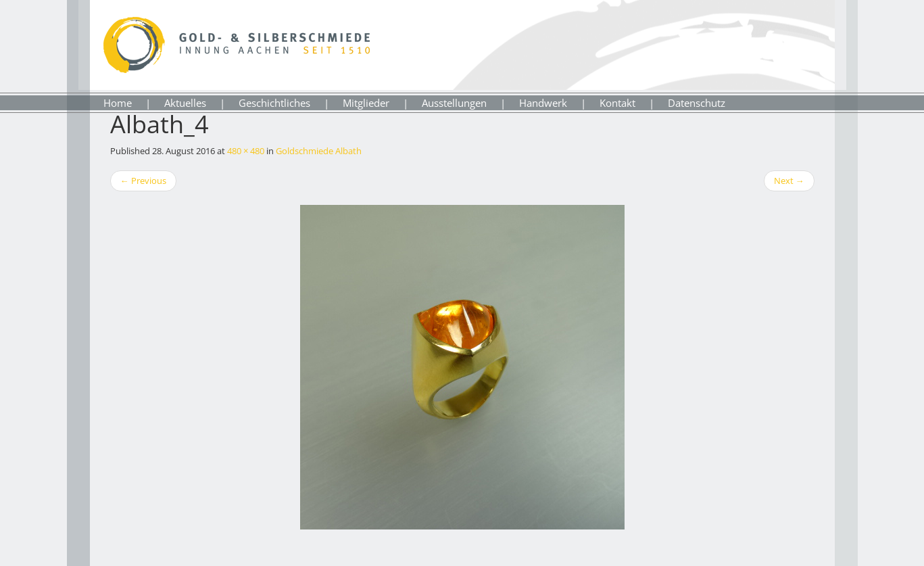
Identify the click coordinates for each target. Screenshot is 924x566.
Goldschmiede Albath (319, 151)
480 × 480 (246, 151)
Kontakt (617, 103)
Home (118, 103)
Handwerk (543, 103)
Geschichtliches (274, 103)
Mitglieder (366, 103)
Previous (143, 181)
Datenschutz (697, 103)
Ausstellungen (454, 103)
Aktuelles (185, 103)
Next (789, 181)
